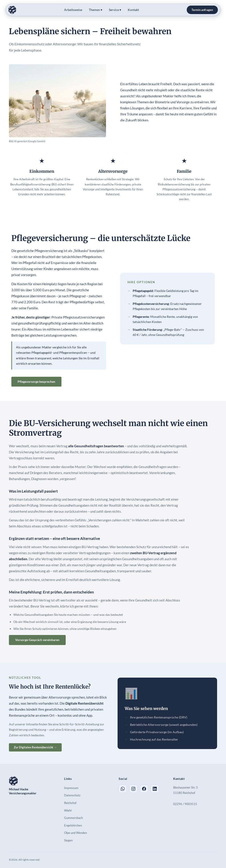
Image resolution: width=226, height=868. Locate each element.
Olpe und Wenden (75, 833)
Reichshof (70, 803)
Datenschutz (72, 795)
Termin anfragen (202, 10)
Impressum (71, 788)
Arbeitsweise (73, 10)
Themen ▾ (96, 10)
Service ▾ (115, 10)
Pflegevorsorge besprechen (36, 382)
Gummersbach (73, 818)
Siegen (68, 840)
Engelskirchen (73, 825)
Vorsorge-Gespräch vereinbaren (37, 640)
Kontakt (133, 10)
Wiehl (68, 810)
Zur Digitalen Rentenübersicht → (35, 747)
